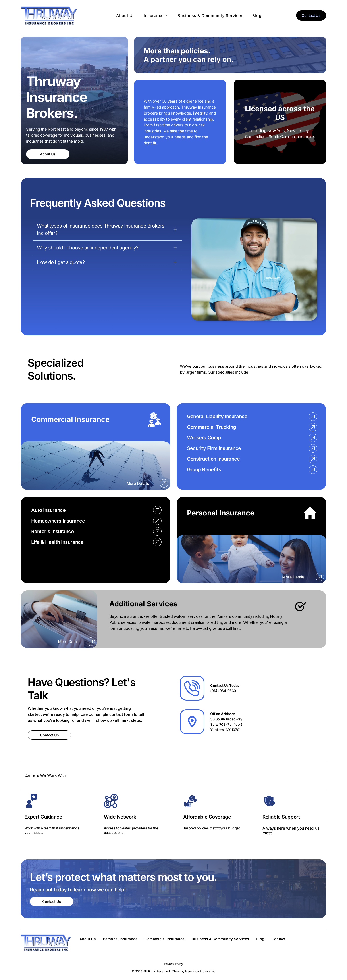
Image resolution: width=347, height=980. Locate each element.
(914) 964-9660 (223, 691)
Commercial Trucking (212, 427)
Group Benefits (204, 469)
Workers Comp (204, 438)
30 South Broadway (226, 719)
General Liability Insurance (217, 416)
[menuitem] (125, 15)
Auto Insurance (48, 510)
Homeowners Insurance (58, 521)
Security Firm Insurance (214, 448)
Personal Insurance (221, 513)
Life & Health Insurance (57, 542)
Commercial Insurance (70, 419)
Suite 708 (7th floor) (226, 724)
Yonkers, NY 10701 (225, 730)
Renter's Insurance (52, 531)
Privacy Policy (173, 964)
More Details (138, 483)
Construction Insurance (213, 459)
